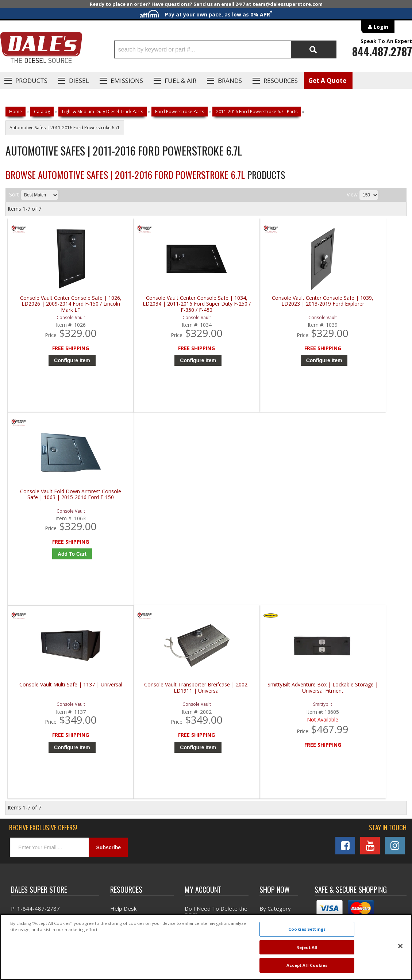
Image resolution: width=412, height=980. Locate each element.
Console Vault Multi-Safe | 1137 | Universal (58, 498)
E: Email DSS (26, 744)
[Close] (400, 946)
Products (31, 81)
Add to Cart (360, 360)
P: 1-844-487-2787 (35, 723)
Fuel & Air (180, 81)
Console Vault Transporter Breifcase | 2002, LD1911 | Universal (158, 501)
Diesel (79, 81)
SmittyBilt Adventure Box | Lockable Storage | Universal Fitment (258, 501)
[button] (225, 49)
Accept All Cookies (307, 965)
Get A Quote (327, 81)
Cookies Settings (307, 929)
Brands (230, 81)
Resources (281, 81)
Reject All (307, 947)
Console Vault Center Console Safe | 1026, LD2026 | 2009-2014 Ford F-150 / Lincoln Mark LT (58, 304)
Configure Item (60, 360)
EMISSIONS (127, 81)
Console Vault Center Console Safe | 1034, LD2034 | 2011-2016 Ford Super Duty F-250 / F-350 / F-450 (158, 304)
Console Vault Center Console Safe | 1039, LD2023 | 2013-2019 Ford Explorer (258, 304)
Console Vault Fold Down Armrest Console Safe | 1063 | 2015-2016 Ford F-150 (359, 304)
